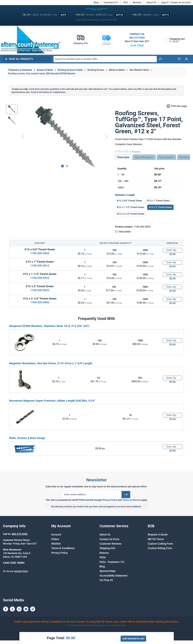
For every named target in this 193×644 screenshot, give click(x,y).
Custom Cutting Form (160, 544)
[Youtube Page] (26, 609)
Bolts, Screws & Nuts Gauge (27, 438)
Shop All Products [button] (19, 59)
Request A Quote (158, 535)
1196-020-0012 (40, 266)
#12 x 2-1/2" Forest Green (131, 214)
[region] (58, 137)
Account (56, 535)
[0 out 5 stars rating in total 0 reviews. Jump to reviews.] (128, 152)
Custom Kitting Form (160, 548)
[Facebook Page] (6, 609)
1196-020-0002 (40, 253)
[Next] (107, 136)
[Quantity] (172, 250)
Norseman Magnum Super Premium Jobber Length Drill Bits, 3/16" (52, 401)
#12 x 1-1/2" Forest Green (131, 207)
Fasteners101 (111, 2)
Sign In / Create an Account (176, 2)
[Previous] (23, 136)
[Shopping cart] (174, 40)
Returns (104, 553)
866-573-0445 (137, 38)
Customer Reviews (111, 544)
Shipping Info (107, 548)
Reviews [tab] (185, 157)
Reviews (137, 2)
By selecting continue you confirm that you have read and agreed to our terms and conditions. (97, 507)
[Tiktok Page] (33, 609)
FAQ (125, 2)
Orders (55, 539)
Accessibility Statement (114, 576)
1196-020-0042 (40, 302)
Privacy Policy (110, 500)
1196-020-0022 (40, 278)
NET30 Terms (156, 539)
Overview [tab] (123, 157)
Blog (96, 2)
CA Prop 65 (106, 580)
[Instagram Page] (19, 609)
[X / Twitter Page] (12, 609)
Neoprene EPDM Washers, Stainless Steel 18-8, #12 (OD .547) (49, 326)
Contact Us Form (109, 539)
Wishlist (56, 544)
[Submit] (126, 495)
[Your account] (186, 59)
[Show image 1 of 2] (62, 166)
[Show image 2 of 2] (67, 166)
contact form (21, 571)
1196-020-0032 (40, 290)
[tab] (166, 157)
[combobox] (105, 59)
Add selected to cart (133, 639)
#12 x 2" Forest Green (160, 207)
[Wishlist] (179, 59)
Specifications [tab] (144, 157)
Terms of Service (131, 500)
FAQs (103, 557)
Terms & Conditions (63, 548)
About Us (151, 2)
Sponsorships (108, 571)
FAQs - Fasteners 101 (112, 562)
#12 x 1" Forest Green (158, 201)
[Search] (160, 59)
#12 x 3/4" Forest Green (129, 201)
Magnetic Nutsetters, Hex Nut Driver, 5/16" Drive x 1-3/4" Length (51, 363)
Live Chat (137, 45)
